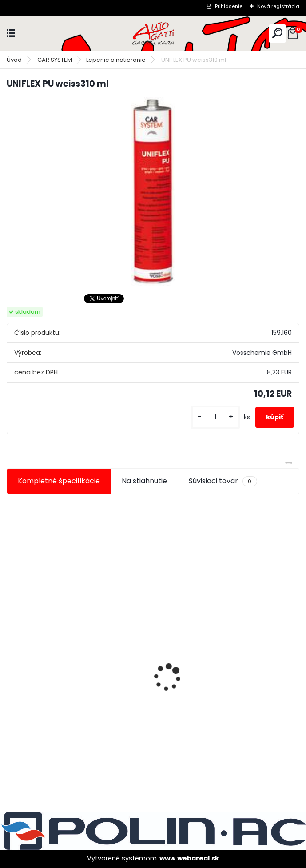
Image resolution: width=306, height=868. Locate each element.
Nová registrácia (278, 6)
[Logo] (153, 34)
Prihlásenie (229, 6)
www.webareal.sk (189, 858)
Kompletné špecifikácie (59, 481)
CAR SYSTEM (55, 60)
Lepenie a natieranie (116, 60)
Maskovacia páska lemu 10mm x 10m (227, 693)
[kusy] (215, 417)
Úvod (14, 60)
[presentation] (12, 662)
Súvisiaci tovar (223, 481)
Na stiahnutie (144, 481)
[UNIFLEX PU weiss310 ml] (153, 191)
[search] (277, 33)
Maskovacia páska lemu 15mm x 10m (77, 693)
